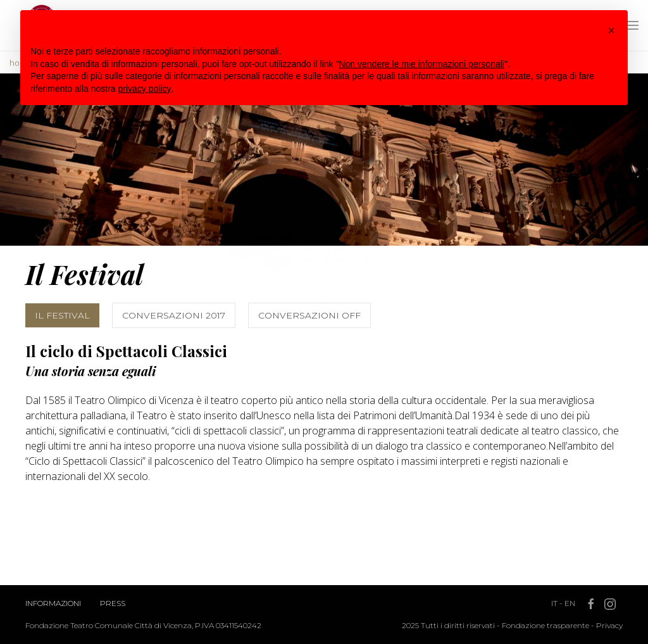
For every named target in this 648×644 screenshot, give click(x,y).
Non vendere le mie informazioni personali (421, 64)
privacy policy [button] (145, 89)
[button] (611, 30)
